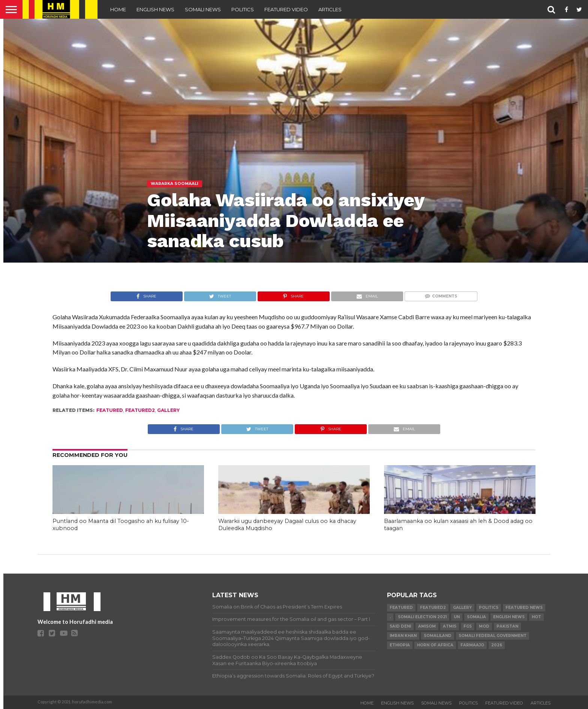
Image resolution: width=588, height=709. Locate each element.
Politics (489, 608)
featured (110, 410)
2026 (497, 645)
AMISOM (427, 626)
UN (457, 617)
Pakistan (507, 626)
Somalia (476, 617)
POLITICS (243, 9)
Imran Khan (403, 636)
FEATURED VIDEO (286, 9)
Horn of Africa (435, 645)
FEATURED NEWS (524, 608)
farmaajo (472, 645)
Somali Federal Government (493, 636)
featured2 (140, 410)
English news (509, 617)
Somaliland (438, 636)
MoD (484, 626)
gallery (168, 410)
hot (536, 617)
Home (118, 9)
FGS (468, 626)
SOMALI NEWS (203, 9)
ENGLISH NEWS (155, 9)
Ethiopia (400, 645)
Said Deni (400, 626)
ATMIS (450, 626)
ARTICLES (330, 9)
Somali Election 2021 (422, 617)
